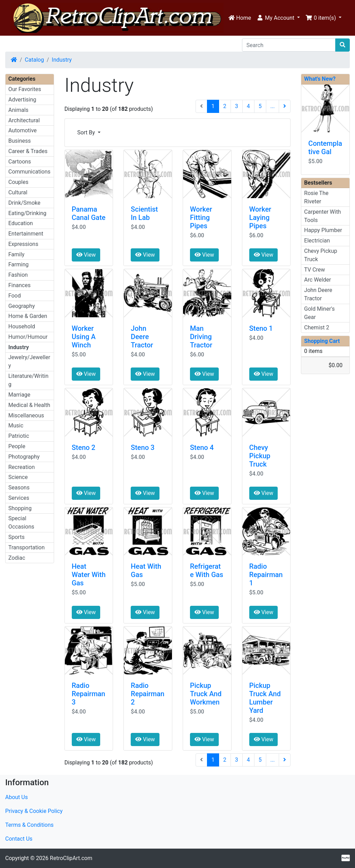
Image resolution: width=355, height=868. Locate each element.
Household (22, 326)
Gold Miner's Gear (319, 313)
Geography (22, 306)
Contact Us (19, 839)
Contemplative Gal (325, 148)
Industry (62, 60)
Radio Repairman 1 (266, 575)
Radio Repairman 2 (148, 694)
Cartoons (20, 162)
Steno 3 (142, 448)
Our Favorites (25, 89)
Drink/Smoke (24, 203)
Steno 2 (84, 448)
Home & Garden (28, 316)
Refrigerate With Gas (207, 570)
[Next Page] (285, 106)
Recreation (21, 467)
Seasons (19, 488)
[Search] (289, 45)
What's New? (320, 79)
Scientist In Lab (144, 213)
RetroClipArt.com (71, 858)
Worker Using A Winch (84, 337)
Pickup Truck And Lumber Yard (265, 698)
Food (15, 296)
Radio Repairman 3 (89, 694)
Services (19, 498)
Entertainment (26, 234)
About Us (16, 797)
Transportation (27, 547)
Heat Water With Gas (89, 575)
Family (16, 254)
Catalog (34, 60)
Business (20, 141)
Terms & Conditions (29, 825)
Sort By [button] (87, 132)
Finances (19, 285)
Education (21, 223)
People (17, 446)
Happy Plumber (323, 230)
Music (16, 426)
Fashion (18, 275)
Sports (16, 537)
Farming (18, 264)
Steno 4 (202, 448)
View (86, 255)
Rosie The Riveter (316, 197)
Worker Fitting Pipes (201, 218)
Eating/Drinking (27, 213)
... (273, 106)
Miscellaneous (26, 415)
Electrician (317, 241)
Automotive (23, 130)
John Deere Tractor (142, 337)
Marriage (19, 395)
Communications (29, 172)
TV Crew (314, 270)
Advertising (22, 100)
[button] (278, 18)
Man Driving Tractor (201, 337)
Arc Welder (317, 280)
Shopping (20, 508)
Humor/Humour (28, 337)
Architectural (24, 120)
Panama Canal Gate (89, 213)
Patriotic (19, 436)
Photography (24, 457)
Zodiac (17, 558)
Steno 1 (261, 328)
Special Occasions (21, 522)
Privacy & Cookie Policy (34, 811)
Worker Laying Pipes (260, 218)
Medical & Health (29, 405)
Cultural (18, 192)
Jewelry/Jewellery (29, 361)
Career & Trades (28, 151)
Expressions (23, 244)
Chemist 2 (317, 327)
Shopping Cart (322, 341)
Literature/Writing (28, 380)
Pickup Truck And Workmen (206, 694)
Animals (18, 110)
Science (18, 477)
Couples (18, 182)
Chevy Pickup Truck (260, 456)
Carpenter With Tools (322, 216)
